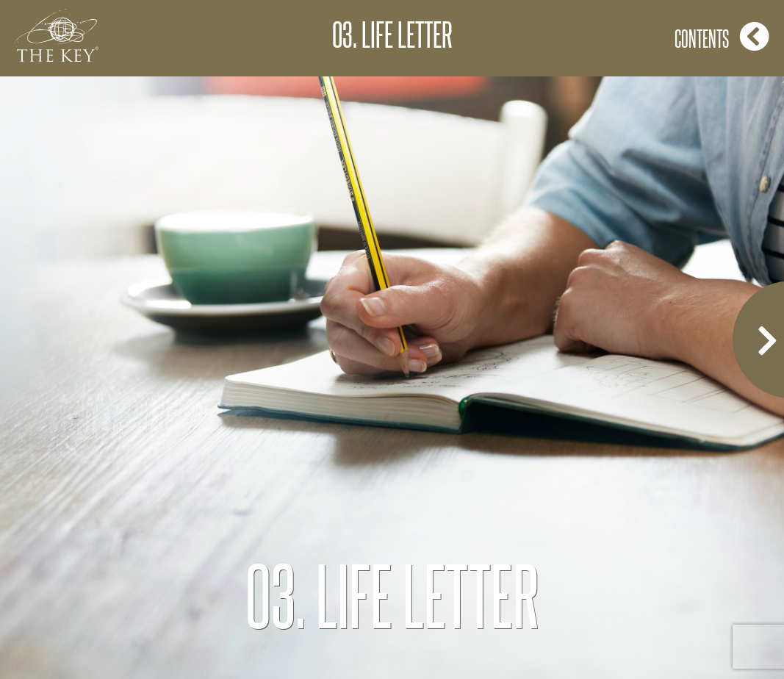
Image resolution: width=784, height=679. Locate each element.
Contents (722, 36)
